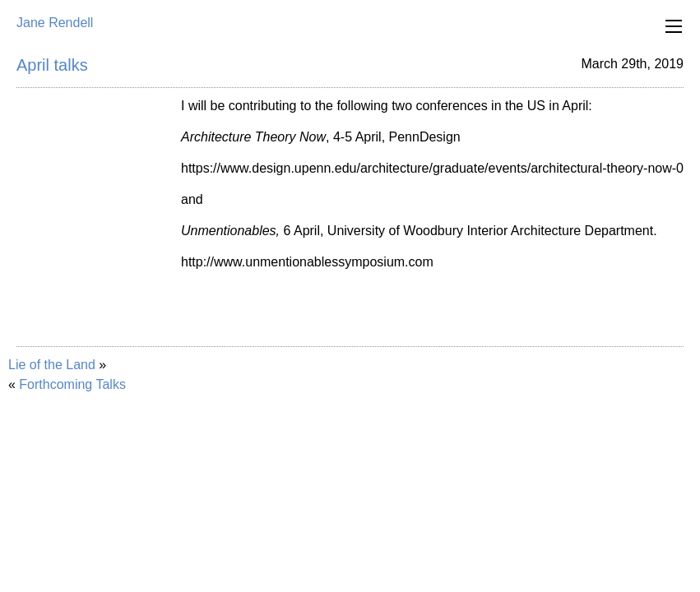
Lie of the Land (52, 365)
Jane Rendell (55, 23)
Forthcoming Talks (72, 384)
